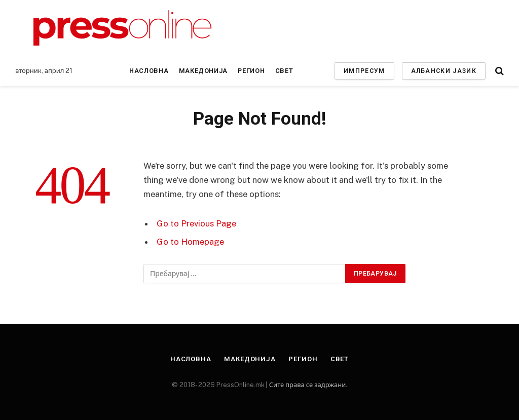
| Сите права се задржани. (306, 385)
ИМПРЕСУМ (364, 71)
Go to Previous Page (196, 223)
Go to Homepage (190, 242)
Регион (251, 71)
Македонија (203, 71)
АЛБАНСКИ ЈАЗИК (444, 71)
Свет (284, 71)
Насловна (149, 71)
